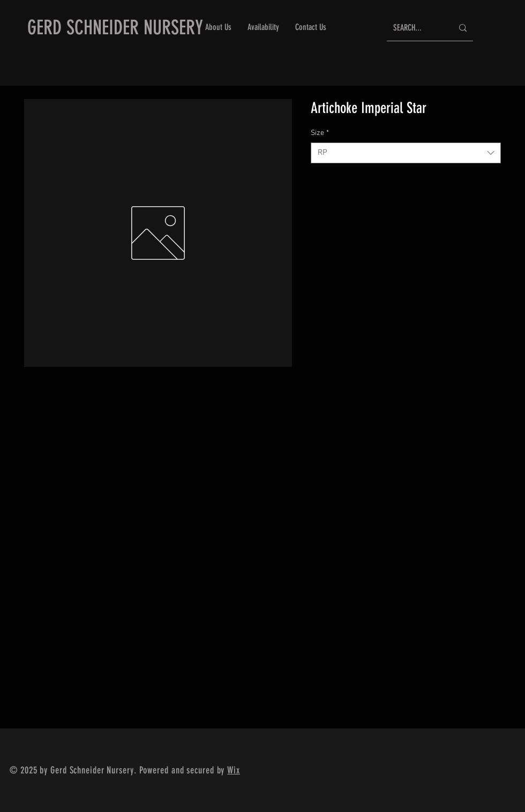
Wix (234, 770)
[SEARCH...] (415, 28)
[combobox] (406, 153)
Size (320, 133)
